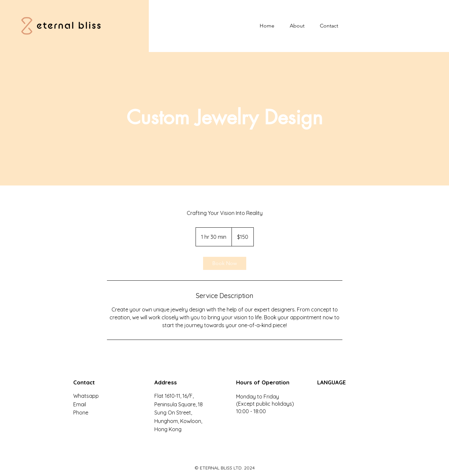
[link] (225, 263)
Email (80, 404)
